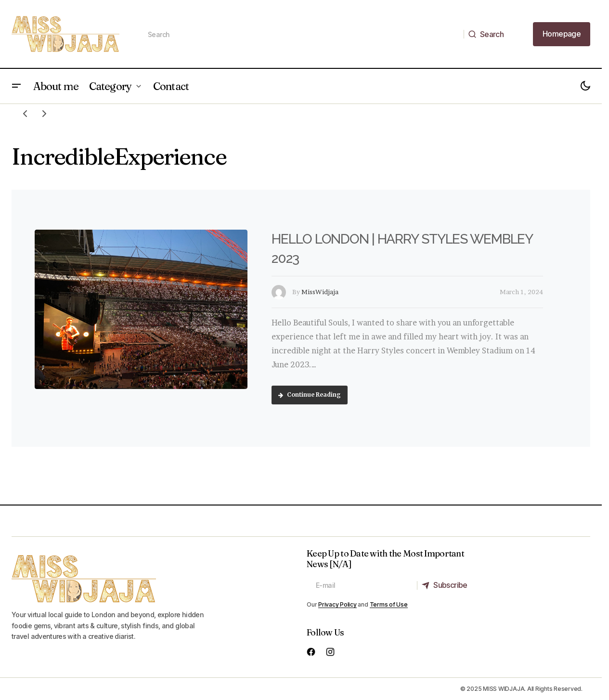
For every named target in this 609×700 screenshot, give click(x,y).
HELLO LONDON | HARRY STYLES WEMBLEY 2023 (402, 249)
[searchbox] (301, 34)
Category (110, 86)
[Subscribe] (447, 585)
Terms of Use (389, 604)
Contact (171, 86)
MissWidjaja (320, 292)
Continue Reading (310, 395)
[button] (16, 86)
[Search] (489, 34)
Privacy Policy (337, 604)
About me (56, 86)
